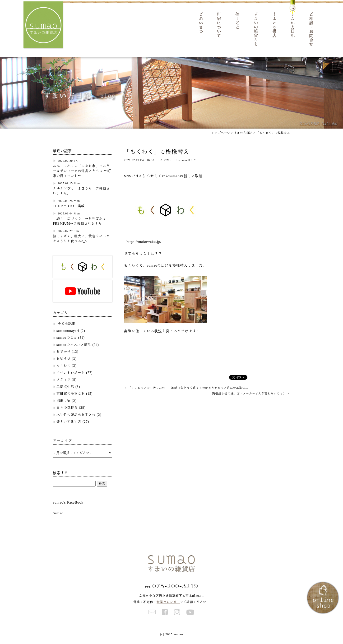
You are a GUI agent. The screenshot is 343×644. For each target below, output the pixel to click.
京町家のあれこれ (71, 398)
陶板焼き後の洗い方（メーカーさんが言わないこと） (251, 398)
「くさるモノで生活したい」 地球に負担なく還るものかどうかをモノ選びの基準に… (186, 392)
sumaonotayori (68, 335)
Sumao (58, 517)
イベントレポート (71, 377)
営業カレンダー (168, 606)
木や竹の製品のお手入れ (76, 419)
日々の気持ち (67, 412)
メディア (64, 384)
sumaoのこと (67, 342)
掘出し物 (64, 405)
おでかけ (64, 356)
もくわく (64, 370)
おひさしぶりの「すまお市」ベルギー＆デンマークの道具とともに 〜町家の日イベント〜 (82, 175)
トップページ (221, 137)
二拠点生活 (65, 391)
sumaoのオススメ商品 (74, 349)
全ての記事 (67, 328)
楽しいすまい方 (69, 426)
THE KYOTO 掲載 (69, 210)
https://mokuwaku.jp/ (144, 246)
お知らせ (64, 363)
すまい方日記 (243, 137)
